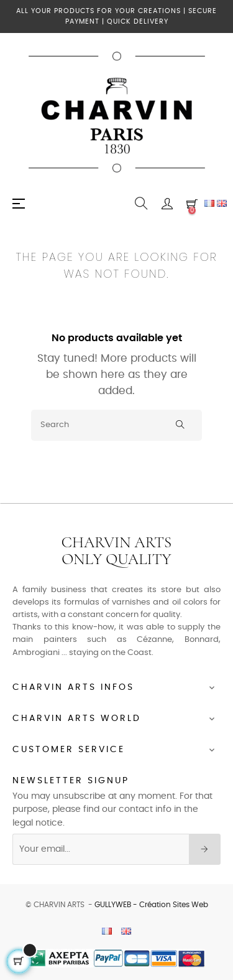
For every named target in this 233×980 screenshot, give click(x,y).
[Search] (116, 425)
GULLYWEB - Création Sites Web (151, 905)
